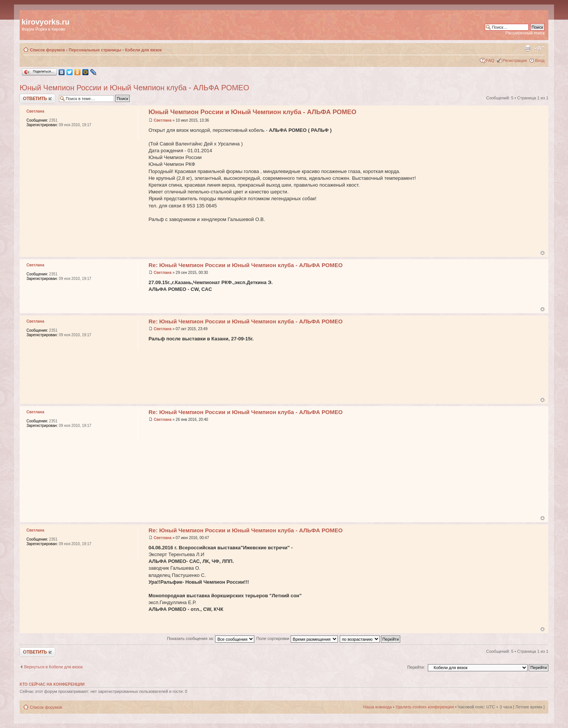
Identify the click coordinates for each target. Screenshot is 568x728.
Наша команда (377, 707)
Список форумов (47, 50)
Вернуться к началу (542, 253)
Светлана (163, 120)
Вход (540, 60)
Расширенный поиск (525, 33)
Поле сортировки (297, 638)
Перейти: (416, 667)
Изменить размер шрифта (539, 48)
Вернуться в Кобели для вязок (53, 667)
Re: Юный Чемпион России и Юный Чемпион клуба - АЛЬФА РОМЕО (246, 265)
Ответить (37, 98)
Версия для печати (528, 48)
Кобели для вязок (143, 50)
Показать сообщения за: (211, 638)
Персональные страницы (95, 50)
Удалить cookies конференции (425, 707)
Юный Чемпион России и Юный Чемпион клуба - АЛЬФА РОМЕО (134, 88)
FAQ (490, 60)
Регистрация (515, 60)
